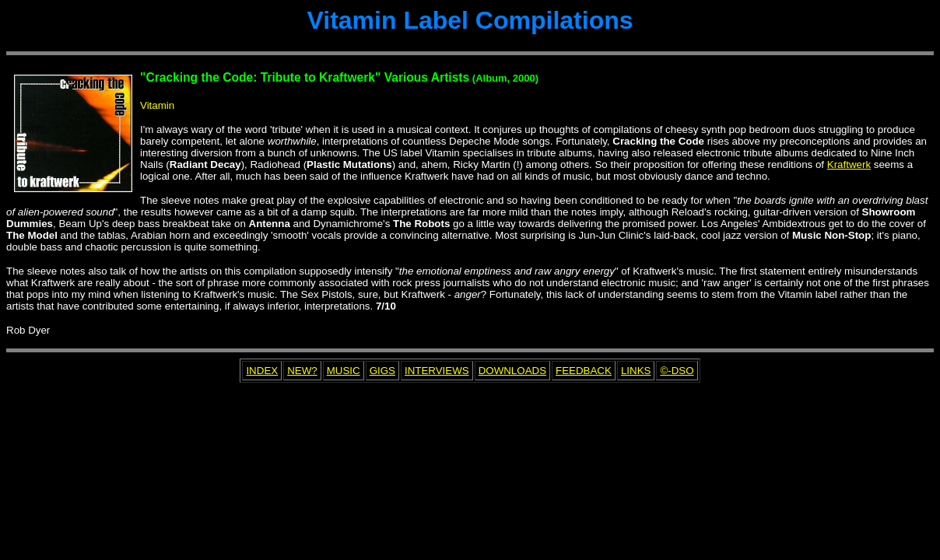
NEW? (302, 371)
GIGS (382, 371)
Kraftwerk (849, 164)
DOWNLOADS (512, 371)
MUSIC (344, 371)
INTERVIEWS (437, 371)
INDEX (262, 371)
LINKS (636, 371)
